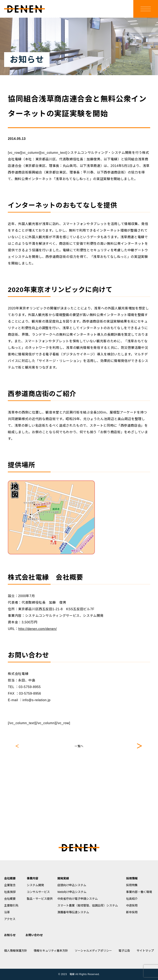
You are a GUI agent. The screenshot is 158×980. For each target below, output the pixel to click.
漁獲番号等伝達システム (73, 912)
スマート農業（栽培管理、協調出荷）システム (88, 905)
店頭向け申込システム (72, 885)
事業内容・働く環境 (139, 892)
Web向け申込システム (72, 892)
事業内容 (33, 878)
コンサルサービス (38, 892)
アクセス (10, 919)
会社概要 (10, 878)
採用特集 (132, 885)
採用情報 (132, 878)
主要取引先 (11, 905)
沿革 (7, 912)
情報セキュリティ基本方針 (51, 951)
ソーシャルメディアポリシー (93, 951)
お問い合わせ (34, 935)
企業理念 (10, 885)
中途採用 (132, 905)
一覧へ (79, 746)
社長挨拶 (10, 892)
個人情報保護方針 (16, 951)
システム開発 (35, 885)
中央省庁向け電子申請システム (78, 899)
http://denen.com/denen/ (38, 629)
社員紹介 (132, 899)
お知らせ (10, 935)
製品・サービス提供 (40, 899)
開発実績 (63, 878)
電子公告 (124, 951)
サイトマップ (145, 951)
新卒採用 (132, 912)
